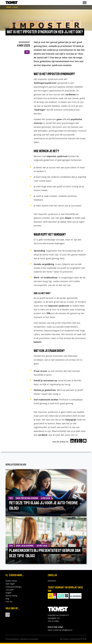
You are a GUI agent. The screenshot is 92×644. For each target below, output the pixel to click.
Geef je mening (11, 596)
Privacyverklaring (12, 639)
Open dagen (10, 584)
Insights (8, 593)
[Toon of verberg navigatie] (84, 3)
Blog (7, 599)
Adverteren (52, 581)
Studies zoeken (11, 581)
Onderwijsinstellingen (14, 587)
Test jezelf (10, 590)
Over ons (9, 602)
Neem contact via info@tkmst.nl (60, 630)
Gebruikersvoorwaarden (29, 639)
